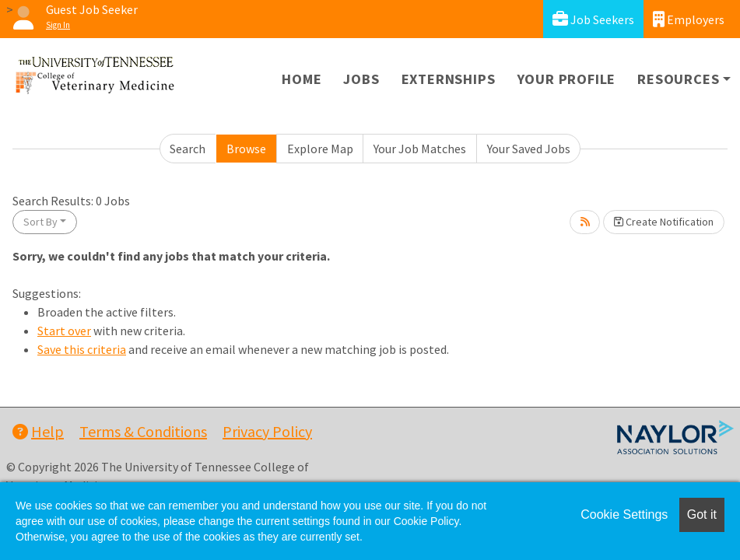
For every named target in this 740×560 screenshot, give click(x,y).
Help (38, 431)
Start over (64, 331)
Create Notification (664, 222)
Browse (246, 149)
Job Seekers (593, 19)
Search (188, 149)
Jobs (361, 79)
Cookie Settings (624, 514)
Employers (689, 19)
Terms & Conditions (143, 431)
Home (302, 79)
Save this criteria (82, 349)
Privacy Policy (267, 431)
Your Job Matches (420, 149)
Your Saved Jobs (529, 149)
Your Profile (567, 79)
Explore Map (320, 149)
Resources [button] (678, 79)
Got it (702, 514)
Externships (449, 79)
